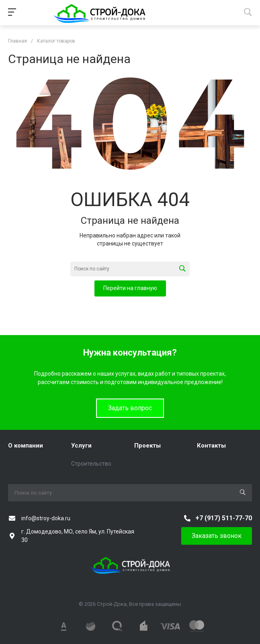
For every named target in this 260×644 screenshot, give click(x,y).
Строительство (91, 464)
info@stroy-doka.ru (46, 518)
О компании (26, 446)
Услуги (81, 446)
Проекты (147, 446)
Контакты (211, 446)
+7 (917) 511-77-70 (224, 518)
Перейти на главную (130, 288)
